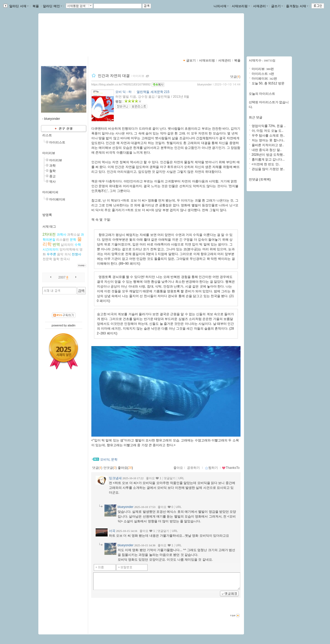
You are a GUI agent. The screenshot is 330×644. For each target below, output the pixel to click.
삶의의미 (67, 245)
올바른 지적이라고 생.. (268, 145)
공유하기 (193, 468)
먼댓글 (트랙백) (260, 179)
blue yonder (60, 33)
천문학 (47, 259)
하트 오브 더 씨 (134, 200)
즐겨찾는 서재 (297, 6)
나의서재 (221, 6)
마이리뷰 (49, 153)
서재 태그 (49, 227)
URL (181, 478)
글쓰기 (277, 6)
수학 (78, 245)
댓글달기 (170, 478)
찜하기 (211, 468)
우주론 (51, 254)
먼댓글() (110, 468)
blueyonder (205, 84)
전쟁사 (76, 254)
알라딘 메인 (52, 6)
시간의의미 (51, 249)
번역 (56, 244)
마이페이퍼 (50, 192)
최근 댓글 (256, 117)
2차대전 (49, 234)
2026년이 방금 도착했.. (268, 155)
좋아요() (125, 468)
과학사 (62, 235)
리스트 (47, 135)
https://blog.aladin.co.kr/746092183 (73, 39)
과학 (52, 166)
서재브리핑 (241, 6)
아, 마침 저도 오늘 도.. (268, 131)
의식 (68, 254)
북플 (36, 6)
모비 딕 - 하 (124, 92)
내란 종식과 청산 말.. (267, 150)
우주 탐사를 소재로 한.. (268, 136)
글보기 (191, 60)
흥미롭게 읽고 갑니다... (268, 159)
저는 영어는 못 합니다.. (268, 140)
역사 (52, 182)
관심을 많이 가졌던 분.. (268, 169)
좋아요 (178, 468)
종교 (52, 176)
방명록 (47, 215)
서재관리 (260, 6)
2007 (62, 277)
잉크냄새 (115, 478)
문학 (73, 240)
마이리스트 (57, 142)
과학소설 (74, 235)
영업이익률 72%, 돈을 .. (269, 126)
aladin (72, 325)
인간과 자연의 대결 (114, 76)
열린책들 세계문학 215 (153, 92)
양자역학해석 (69, 249)
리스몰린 (63, 240)
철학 (52, 171)
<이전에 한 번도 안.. (266, 164)
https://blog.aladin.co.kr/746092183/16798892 (121, 84)
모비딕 (105, 460)
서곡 (112, 531)
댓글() (235, 77)
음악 (60, 254)
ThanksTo (231, 468)
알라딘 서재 (19, 6)
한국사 (65, 259)
